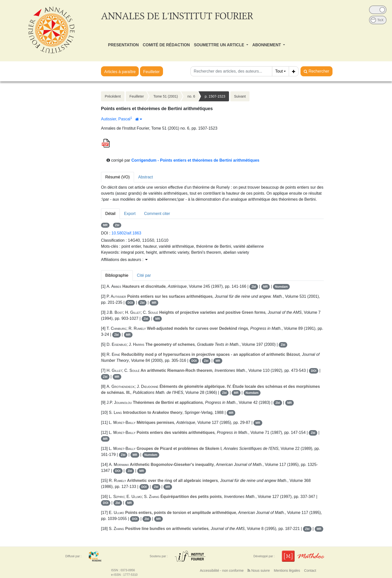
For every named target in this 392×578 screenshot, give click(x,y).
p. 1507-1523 (215, 96)
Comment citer (157, 214)
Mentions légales (287, 570)
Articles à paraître (120, 72)
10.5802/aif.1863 (126, 233)
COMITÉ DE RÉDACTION (166, 45)
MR (105, 225)
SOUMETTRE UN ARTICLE (219, 45)
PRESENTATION (123, 45)
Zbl (117, 225)
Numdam (281, 287)
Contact (310, 570)
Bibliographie (117, 275)
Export (130, 214)
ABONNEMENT (267, 45)
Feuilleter (151, 72)
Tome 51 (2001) (165, 96)
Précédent (113, 96)
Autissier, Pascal (116, 119)
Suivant (240, 96)
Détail (110, 214)
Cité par (144, 275)
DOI (130, 303)
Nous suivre (259, 570)
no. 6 (191, 96)
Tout (279, 71)
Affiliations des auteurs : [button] (124, 260)
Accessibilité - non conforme (222, 570)
